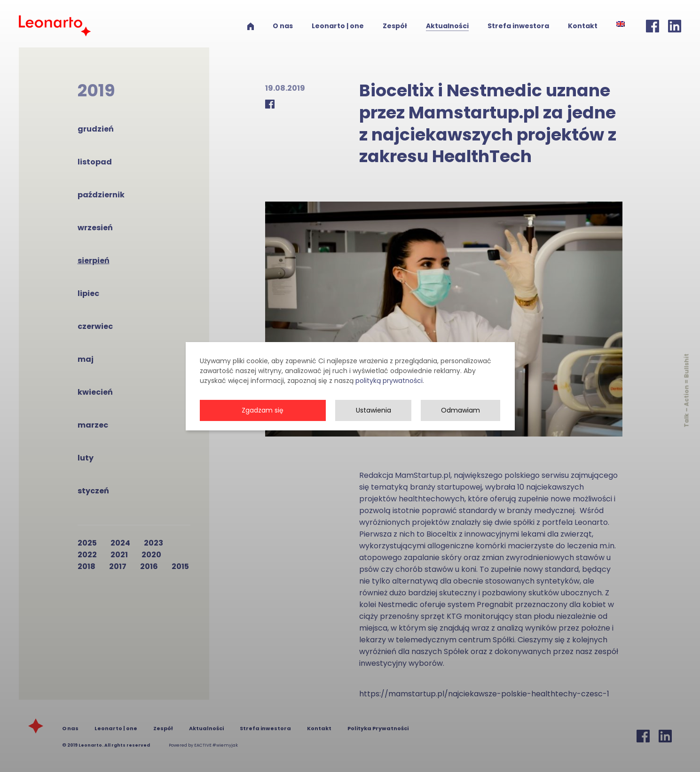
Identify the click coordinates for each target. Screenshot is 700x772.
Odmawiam (460, 424)
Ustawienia (374, 424)
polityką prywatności (389, 395)
